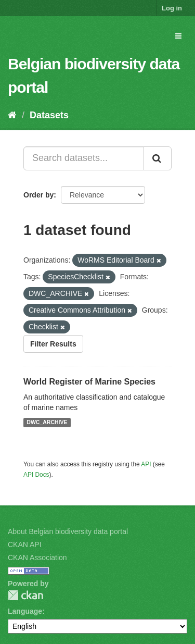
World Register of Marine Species (89, 382)
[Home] (12, 115)
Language (25, 611)
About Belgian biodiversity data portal (68, 531)
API (146, 464)
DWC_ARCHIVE (47, 423)
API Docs (36, 475)
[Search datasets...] (84, 158)
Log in (172, 8)
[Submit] (158, 158)
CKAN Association (37, 558)
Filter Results (53, 344)
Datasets (49, 115)
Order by (38, 195)
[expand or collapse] (178, 36)
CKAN (25, 595)
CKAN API (25, 544)
